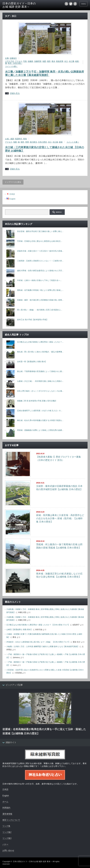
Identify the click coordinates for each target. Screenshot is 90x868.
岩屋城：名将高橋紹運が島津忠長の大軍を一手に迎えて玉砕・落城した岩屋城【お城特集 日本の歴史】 (44, 731)
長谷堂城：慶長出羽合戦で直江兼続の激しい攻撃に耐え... (40, 231)
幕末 (53, 61)
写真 (25, 61)
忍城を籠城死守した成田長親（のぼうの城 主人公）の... (40, 411)
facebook (75, 4)
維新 (77, 61)
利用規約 (6, 808)
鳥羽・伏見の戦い (15, 63)
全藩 (7, 58)
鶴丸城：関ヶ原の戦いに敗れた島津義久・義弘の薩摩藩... (40, 352)
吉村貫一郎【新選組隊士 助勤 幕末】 (32, 362)
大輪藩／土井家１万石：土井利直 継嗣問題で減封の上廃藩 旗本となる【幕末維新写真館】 (43, 646)
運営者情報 (7, 814)
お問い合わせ (8, 851)
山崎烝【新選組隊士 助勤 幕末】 (19, 629)
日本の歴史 (42, 142)
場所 (49, 61)
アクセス (19, 61)
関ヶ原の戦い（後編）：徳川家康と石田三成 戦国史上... (40, 310)
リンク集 (6, 826)
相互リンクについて (11, 820)
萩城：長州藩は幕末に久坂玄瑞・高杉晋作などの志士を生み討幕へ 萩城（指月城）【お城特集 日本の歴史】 (60, 518)
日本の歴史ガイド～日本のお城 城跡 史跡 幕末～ (19, 5)
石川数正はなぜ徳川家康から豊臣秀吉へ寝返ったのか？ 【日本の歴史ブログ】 (38, 625)
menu (83, 4)
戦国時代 (19, 139)
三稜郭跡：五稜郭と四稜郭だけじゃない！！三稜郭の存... (40, 261)
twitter (71, 4)
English (6, 796)
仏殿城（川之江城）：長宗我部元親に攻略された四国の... (40, 381)
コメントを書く (11, 66)
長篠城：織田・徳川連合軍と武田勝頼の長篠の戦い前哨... (40, 300)
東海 (25, 139)
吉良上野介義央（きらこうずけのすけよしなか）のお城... (40, 391)
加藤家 (30, 61)
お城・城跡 (10, 139)
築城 (61, 142)
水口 (66, 61)
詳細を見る (15, 93)
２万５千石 (10, 61)
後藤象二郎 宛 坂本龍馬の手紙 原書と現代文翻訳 (37, 401)
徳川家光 (33, 142)
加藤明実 (38, 61)
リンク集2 (7, 832)
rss (66, 4)
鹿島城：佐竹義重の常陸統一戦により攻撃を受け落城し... (40, 290)
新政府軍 (60, 61)
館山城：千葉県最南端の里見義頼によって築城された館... (40, 371)
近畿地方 (13, 58)
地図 (44, 61)
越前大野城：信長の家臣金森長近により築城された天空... (40, 271)
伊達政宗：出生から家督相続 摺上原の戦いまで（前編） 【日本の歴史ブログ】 (38, 642)
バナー (5, 844)
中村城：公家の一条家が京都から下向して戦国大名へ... (39, 280)
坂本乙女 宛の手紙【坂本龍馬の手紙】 (33, 320)
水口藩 (71, 61)
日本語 (5, 789)
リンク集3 (7, 838)
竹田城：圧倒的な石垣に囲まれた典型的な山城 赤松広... (40, 241)
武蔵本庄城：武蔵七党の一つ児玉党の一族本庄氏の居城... (40, 251)
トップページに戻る (13, 182)
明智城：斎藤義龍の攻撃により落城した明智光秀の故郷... (40, 430)
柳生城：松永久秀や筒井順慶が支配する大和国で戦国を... (40, 420)
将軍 (27, 142)
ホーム (5, 802)
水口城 (55, 142)
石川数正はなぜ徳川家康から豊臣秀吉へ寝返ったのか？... (40, 342)
